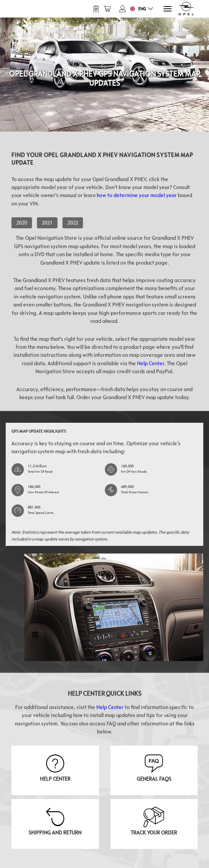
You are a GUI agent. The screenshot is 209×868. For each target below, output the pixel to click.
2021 (47, 223)
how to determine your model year (137, 195)
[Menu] (167, 9)
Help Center (151, 363)
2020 (22, 223)
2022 (73, 223)
